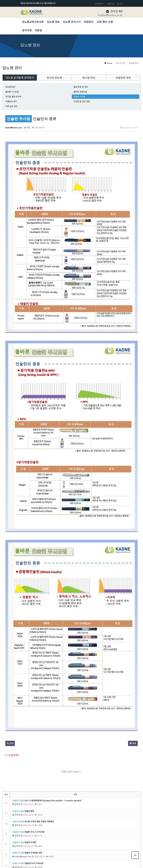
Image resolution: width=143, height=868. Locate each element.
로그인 (120, 4)
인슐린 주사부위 (31, 771)
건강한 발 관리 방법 (82, 101)
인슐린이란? (30, 813)
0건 (27, 127)
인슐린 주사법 (79, 97)
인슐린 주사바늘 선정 (33, 750)
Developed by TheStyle (95, 863)
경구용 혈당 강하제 (13, 97)
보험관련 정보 (123, 78)
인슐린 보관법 (30, 781)
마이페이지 (99, 4)
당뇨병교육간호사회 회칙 (111, 847)
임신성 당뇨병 (54, 78)
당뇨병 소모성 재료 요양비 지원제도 (39, 719)
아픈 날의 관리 (11, 106)
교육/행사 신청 (105, 22)
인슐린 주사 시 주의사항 (34, 729)
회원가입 (111, 4)
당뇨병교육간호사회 (33, 22)
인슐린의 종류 (30, 792)
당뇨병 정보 (53, 22)
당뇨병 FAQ (89, 78)
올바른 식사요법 (12, 92)
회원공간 (89, 22)
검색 (10, 641)
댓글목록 (12, 652)
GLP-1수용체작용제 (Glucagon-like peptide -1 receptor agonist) (53, 698)
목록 (133, 641)
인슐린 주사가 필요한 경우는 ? (37, 802)
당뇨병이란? (10, 87)
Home (108, 63)
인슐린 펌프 (29, 708)
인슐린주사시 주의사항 (34, 760)
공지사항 (27, 30)
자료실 (39, 30)
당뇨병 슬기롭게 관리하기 (20, 78)
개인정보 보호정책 (85, 847)
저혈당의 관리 (11, 101)
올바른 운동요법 (80, 92)
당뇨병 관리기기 (72, 22)
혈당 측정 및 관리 (81, 87)
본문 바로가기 (0, 0)
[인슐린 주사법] (18, 698)
